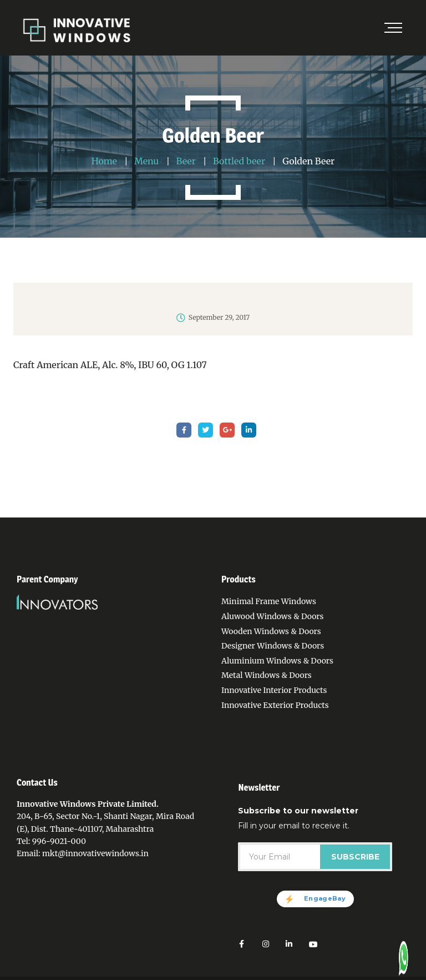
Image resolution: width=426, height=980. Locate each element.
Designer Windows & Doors (273, 646)
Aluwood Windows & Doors (272, 616)
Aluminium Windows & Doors (277, 661)
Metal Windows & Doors (267, 675)
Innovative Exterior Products (275, 705)
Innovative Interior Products (274, 690)
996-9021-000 (59, 841)
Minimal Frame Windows (269, 601)
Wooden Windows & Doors (271, 631)
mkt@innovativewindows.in (95, 853)
